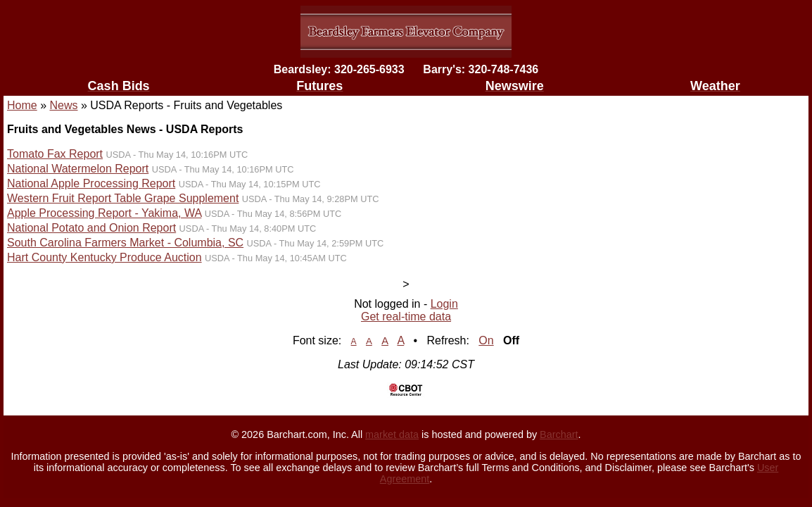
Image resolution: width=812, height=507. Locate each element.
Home (22, 105)
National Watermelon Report (78, 169)
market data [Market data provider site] (392, 434)
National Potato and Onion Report (91, 228)
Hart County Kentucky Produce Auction (104, 257)
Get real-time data (406, 317)
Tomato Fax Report (55, 154)
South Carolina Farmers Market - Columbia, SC (125, 243)
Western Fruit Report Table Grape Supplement (123, 198)
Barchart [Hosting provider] (559, 434)
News (63, 105)
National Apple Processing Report (91, 183)
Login (444, 304)
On (486, 340)
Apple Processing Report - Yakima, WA (104, 213)
